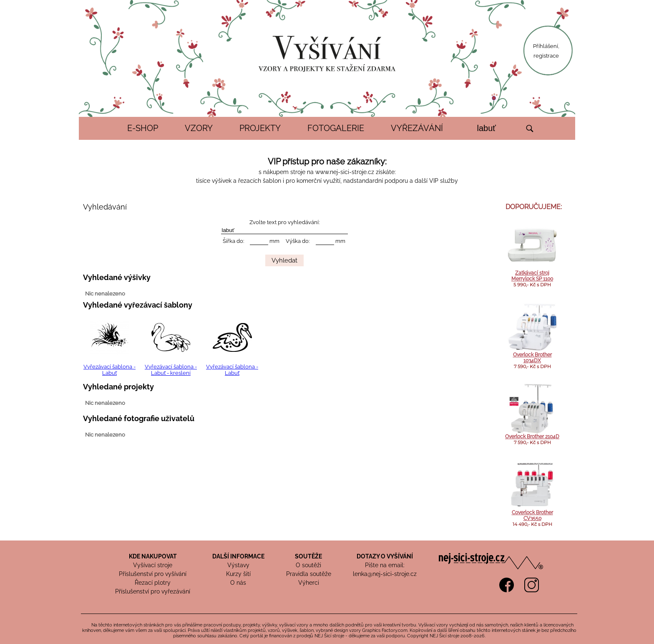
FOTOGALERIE (336, 128)
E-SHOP (143, 128)
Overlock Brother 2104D (532, 437)
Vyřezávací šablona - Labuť (109, 370)
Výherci (309, 583)
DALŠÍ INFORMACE (238, 556)
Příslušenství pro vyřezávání (153, 591)
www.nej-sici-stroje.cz (345, 172)
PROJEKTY (260, 128)
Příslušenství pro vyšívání (153, 574)
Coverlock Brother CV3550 (532, 515)
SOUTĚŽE (308, 556)
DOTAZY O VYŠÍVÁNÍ (385, 556)
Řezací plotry (153, 583)
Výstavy (238, 565)
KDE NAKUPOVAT (153, 556)
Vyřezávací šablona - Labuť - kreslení (171, 370)
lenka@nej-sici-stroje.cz (385, 574)
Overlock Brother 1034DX (532, 358)
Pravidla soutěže (309, 574)
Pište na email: (385, 565)
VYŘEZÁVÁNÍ (417, 128)
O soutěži (308, 565)
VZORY (199, 128)
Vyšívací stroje (153, 565)
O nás (238, 583)
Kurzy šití (238, 574)
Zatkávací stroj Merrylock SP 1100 (532, 276)
